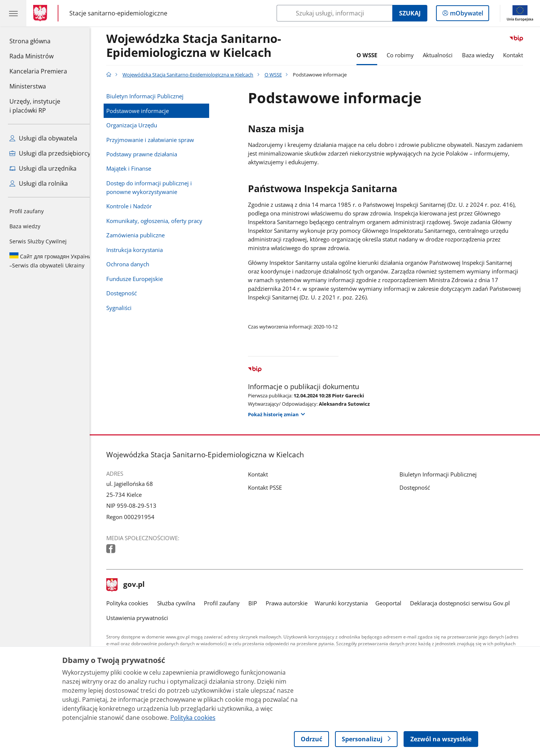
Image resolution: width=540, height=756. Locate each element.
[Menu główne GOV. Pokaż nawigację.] (13, 13)
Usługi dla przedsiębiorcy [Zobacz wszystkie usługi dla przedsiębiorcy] (50, 153)
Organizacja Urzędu (137, 125)
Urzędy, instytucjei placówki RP (35, 106)
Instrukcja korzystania (140, 250)
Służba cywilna (182, 603)
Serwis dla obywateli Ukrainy (50, 261)
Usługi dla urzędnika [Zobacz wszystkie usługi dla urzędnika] (43, 168)
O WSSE (372, 55)
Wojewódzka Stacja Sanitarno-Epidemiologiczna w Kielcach (199, 46)
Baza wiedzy (25, 226)
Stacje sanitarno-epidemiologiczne (118, 13)
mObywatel (466, 15)
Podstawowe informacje (143, 111)
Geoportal (394, 603)
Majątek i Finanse (134, 169)
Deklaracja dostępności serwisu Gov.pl (466, 603)
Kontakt (519, 55)
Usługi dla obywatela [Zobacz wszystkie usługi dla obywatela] (43, 138)
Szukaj (410, 13)
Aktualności (443, 55)
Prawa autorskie (292, 603)
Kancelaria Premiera (38, 71)
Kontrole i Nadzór (135, 206)
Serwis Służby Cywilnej (38, 241)
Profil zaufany (27, 211)
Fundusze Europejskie (140, 279)
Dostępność (127, 293)
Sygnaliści (125, 308)
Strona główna (38, 41)
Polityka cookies (133, 603)
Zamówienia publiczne (141, 235)
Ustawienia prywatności (143, 618)
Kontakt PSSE (271, 488)
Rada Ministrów (31, 56)
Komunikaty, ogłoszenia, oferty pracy (160, 221)
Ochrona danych (133, 264)
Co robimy (406, 55)
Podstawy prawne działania (147, 154)
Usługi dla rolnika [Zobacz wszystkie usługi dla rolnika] (39, 183)
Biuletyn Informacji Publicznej (151, 96)
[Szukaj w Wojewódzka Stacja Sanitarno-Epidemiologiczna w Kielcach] (334, 13)
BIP (258, 603)
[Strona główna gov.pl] (42, 13)
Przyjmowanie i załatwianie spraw (156, 140)
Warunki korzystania (347, 603)
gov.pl (131, 585)
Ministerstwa (28, 86)
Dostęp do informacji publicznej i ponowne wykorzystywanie (155, 188)
